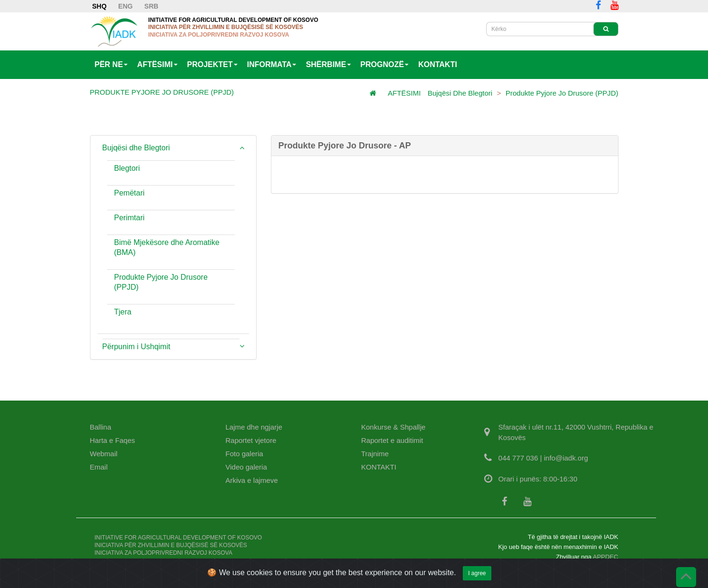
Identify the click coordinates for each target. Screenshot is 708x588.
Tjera (123, 312)
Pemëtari (130, 193)
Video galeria (246, 467)
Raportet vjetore (251, 440)
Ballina (101, 427)
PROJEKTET (212, 64)
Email (99, 467)
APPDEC (605, 557)
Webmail (104, 454)
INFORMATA (272, 64)
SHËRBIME (328, 64)
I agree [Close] (477, 578)
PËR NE (111, 64)
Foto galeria (244, 454)
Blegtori (127, 168)
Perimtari (130, 218)
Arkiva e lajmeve (252, 480)
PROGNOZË (385, 64)
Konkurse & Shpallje (394, 427)
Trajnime (375, 454)
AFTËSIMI (157, 64)
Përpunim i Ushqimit (136, 347)
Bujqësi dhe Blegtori (460, 93)
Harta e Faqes (113, 440)
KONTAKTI (437, 64)
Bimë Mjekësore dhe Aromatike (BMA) (167, 247)
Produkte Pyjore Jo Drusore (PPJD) (562, 93)
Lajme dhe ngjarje (254, 427)
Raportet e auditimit (392, 440)
